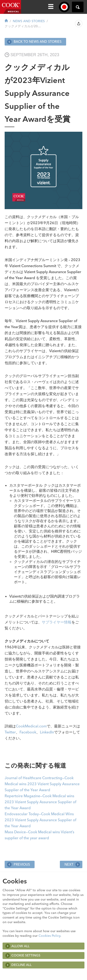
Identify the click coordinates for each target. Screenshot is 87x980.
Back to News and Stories (34, 42)
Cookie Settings (26, 955)
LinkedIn (47, 732)
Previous (18, 864)
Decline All (21, 965)
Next (72, 864)
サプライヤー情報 (57, 622)
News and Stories (29, 21)
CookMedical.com (31, 726)
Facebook (28, 732)
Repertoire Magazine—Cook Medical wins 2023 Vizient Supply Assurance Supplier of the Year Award (40, 802)
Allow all (20, 946)
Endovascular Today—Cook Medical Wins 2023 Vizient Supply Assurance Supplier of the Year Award (40, 820)
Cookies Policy (49, 936)
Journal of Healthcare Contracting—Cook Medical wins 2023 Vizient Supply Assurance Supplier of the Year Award (42, 784)
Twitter (10, 732)
